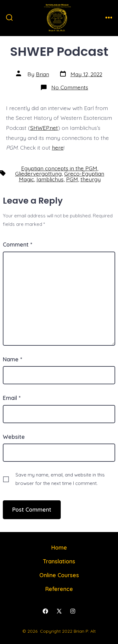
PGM (72, 179)
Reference (59, 589)
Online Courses (59, 575)
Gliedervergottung (38, 173)
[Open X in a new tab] (59, 611)
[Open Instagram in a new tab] (73, 611)
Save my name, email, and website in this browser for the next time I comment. (60, 479)
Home (59, 547)
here (58, 147)
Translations (59, 561)
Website (14, 437)
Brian (42, 74)
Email (12, 398)
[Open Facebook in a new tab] (45, 611)
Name (12, 359)
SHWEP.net (44, 128)
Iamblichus (50, 179)
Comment (17, 244)
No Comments (70, 87)
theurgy (91, 179)
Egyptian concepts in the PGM (59, 168)
